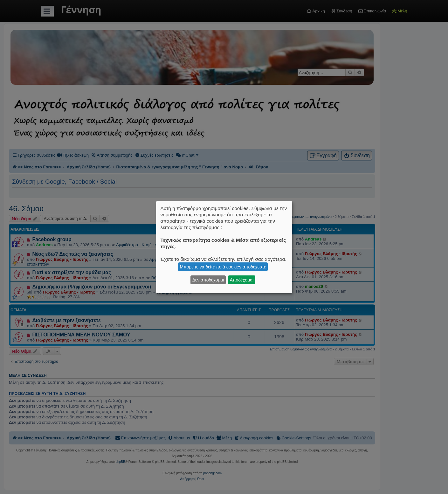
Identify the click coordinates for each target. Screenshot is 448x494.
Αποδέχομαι (242, 280)
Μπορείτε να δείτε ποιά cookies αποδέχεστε (223, 267)
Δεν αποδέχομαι (208, 280)
